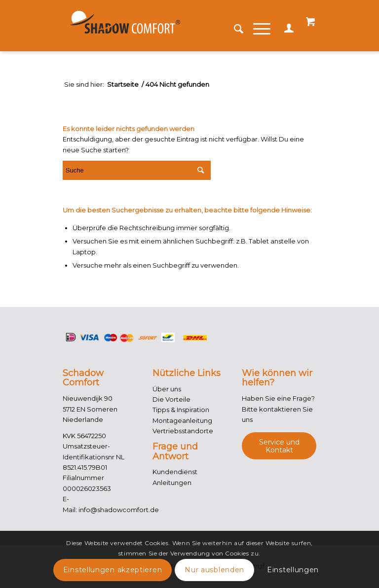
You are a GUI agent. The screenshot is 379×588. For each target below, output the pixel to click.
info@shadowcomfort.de (119, 510)
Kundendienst (175, 472)
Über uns (167, 389)
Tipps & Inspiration (181, 410)
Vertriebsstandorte (183, 431)
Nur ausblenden (214, 570)
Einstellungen (293, 570)
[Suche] (234, 29)
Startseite (123, 85)
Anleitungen (172, 483)
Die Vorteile (171, 399)
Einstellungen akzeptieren (113, 570)
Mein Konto (287, 32)
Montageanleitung (182, 420)
